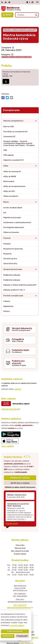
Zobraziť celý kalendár (11, 401)
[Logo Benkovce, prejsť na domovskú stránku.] (20, 9)
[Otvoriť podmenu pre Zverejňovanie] (36, 108)
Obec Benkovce (27, 635)
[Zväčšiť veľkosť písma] (32, 2)
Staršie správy (12, 516)
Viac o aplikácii (8, 438)
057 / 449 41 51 (20, 597)
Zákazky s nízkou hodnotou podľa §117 (17, 49)
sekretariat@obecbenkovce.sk (20, 600)
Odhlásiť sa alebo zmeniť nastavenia (20, 479)
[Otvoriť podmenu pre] (36, 113)
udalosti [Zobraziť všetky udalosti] (18, 381)
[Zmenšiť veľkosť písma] (30, 2)
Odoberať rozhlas (20, 470)
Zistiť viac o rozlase (20, 475)
